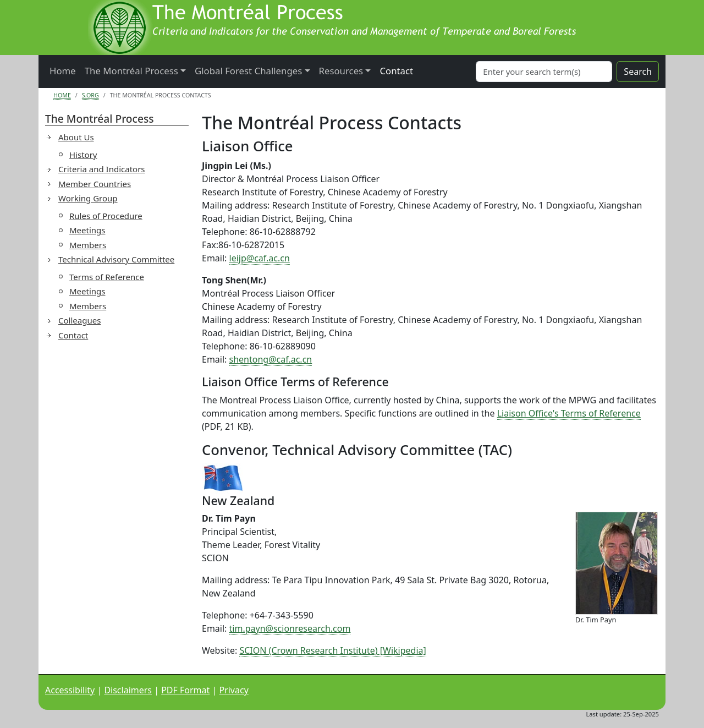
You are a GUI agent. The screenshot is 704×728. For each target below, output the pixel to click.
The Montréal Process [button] (131, 71)
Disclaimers (128, 690)
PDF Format (185, 690)
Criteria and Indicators (102, 169)
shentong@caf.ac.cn (271, 359)
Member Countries (95, 184)
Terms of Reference (107, 277)
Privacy (233, 690)
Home (63, 71)
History (83, 155)
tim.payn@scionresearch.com (290, 628)
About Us (76, 137)
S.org (90, 95)
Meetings (87, 230)
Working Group (88, 198)
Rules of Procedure (106, 216)
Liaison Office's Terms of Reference (569, 413)
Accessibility (70, 690)
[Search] (544, 72)
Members (88, 245)
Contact (396, 71)
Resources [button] (341, 71)
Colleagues (79, 320)
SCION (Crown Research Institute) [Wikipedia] (332, 650)
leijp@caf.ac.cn (260, 258)
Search (638, 72)
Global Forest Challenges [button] (248, 71)
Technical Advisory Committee (116, 259)
